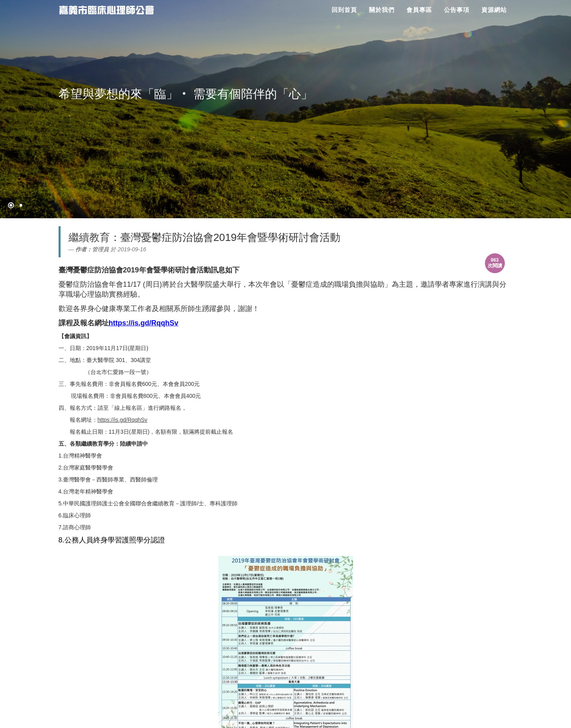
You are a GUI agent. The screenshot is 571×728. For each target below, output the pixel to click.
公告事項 (457, 10)
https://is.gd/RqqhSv (123, 420)
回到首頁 (344, 10)
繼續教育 (89, 237)
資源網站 (494, 10)
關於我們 (382, 10)
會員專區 (419, 10)
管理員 (100, 249)
